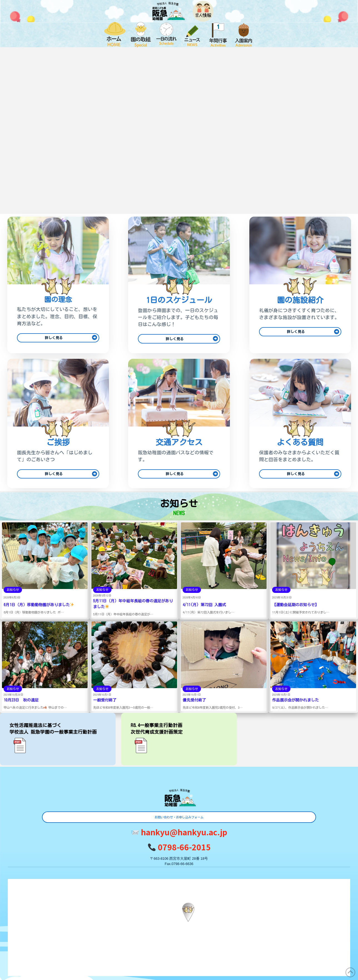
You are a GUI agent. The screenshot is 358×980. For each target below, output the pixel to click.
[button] (188, 912)
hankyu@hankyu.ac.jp (179, 832)
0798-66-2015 (179, 847)
